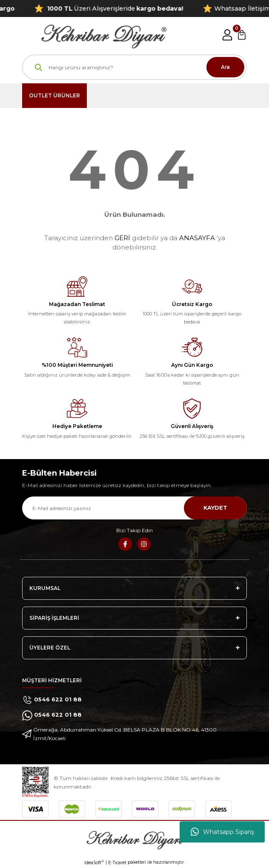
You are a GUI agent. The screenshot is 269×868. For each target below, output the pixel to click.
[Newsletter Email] (134, 508)
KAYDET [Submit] (215, 508)
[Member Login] (227, 35)
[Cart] (242, 35)
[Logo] (94, 35)
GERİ (122, 238)
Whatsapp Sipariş (222, 832)
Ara (225, 67)
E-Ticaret (117, 863)
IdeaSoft (94, 862)
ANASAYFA (197, 238)
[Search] (134, 67)
